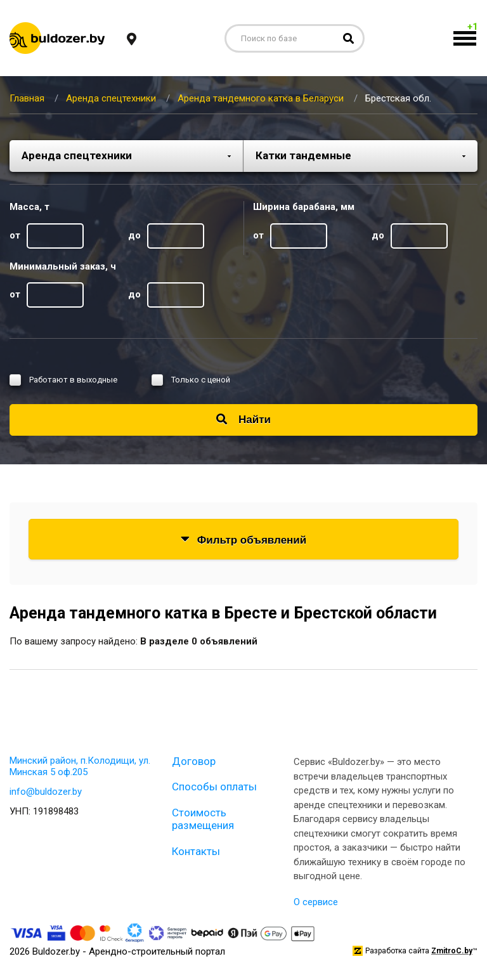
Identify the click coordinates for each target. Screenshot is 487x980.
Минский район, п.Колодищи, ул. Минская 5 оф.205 (80, 766)
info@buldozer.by (46, 792)
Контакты (196, 851)
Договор (194, 761)
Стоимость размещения (203, 819)
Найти (243, 420)
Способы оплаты (214, 787)
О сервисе (316, 902)
